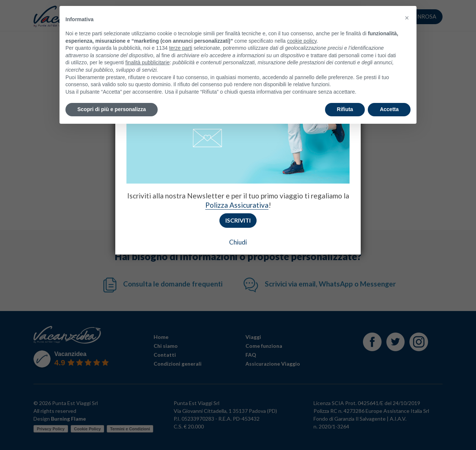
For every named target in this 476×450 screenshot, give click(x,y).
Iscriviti (238, 220)
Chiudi (238, 242)
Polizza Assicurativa (237, 205)
